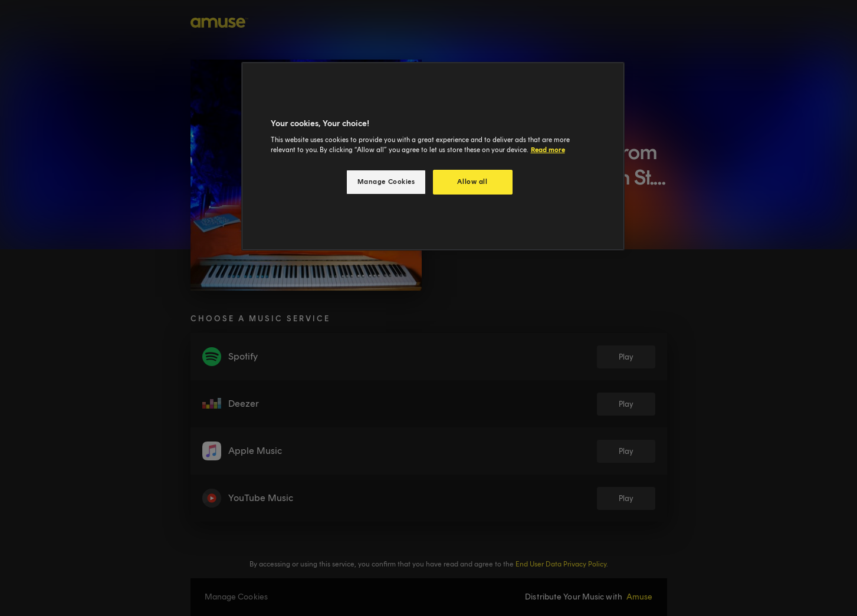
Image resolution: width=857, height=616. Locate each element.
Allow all (472, 182)
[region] (433, 157)
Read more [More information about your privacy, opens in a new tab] (548, 150)
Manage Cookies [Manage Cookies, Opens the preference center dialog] (386, 182)
